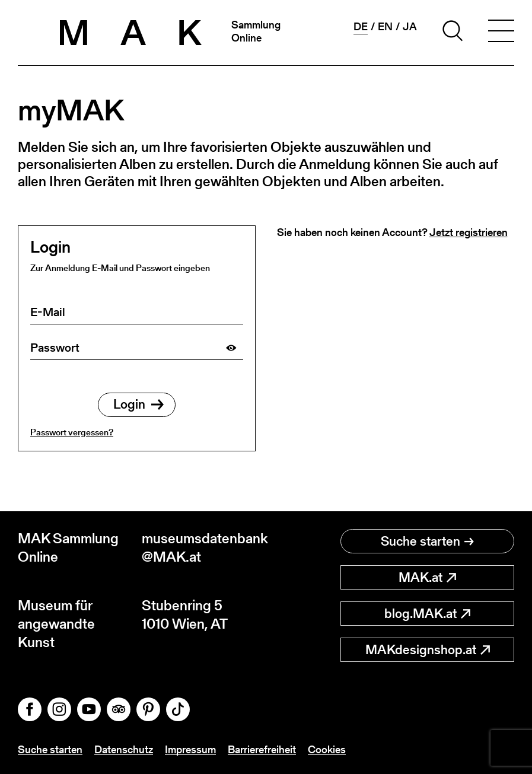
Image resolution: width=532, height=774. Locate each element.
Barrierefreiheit (262, 749)
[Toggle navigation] (501, 33)
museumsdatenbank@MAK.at (204, 547)
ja (410, 27)
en (385, 27)
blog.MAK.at (427, 614)
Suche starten (427, 541)
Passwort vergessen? (72, 432)
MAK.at (427, 577)
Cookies (327, 749)
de (361, 27)
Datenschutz (124, 749)
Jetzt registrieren (469, 232)
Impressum (190, 749)
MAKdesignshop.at (428, 650)
